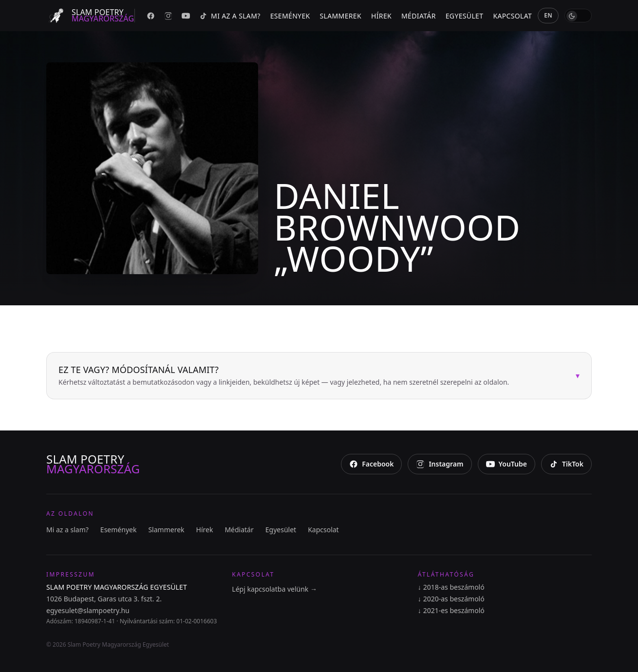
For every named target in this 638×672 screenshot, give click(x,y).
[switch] (578, 16)
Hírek (381, 16)
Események (290, 16)
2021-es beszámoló (451, 611)
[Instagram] (168, 16)
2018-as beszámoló (451, 587)
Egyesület (465, 16)
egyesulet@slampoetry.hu (88, 610)
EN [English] (548, 15)
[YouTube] (186, 16)
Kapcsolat (512, 16)
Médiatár (419, 16)
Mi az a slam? (236, 16)
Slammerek (341, 16)
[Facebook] (150, 16)
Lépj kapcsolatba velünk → (274, 589)
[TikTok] (203, 16)
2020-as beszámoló (451, 599)
